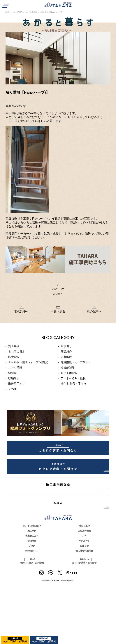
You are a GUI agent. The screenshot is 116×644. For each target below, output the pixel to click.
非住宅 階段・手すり (74, 384)
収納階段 (14, 378)
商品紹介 (35, 12)
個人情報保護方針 (84, 551)
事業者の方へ (32, 536)
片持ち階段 (15, 368)
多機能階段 (68, 368)
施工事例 (14, 346)
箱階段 (12, 373)
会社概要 (32, 541)
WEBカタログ (32, 551)
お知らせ (84, 546)
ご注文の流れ (84, 531)
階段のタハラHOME (14, 12)
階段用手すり (17, 384)
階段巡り (66, 346)
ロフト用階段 (69, 373)
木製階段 (66, 357)
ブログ (27, 12)
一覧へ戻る (58, 311)
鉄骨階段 (14, 357)
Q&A (58, 503)
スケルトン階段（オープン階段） (29, 362)
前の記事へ (22, 311)
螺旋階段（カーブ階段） (76, 362)
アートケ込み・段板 (73, 378)
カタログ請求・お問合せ (15, 640)
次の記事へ (94, 311)
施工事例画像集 (58, 485)
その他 (12, 389)
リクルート (84, 541)
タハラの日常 (17, 351)
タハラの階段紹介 (32, 526)
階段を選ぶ (84, 526)
